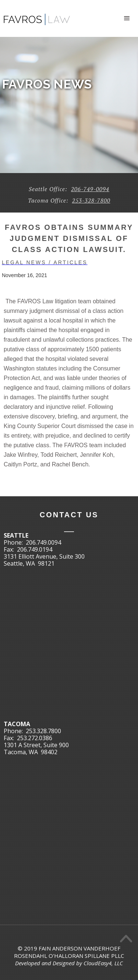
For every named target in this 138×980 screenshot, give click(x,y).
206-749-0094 (90, 189)
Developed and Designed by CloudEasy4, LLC (69, 963)
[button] (127, 18)
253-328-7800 (91, 200)
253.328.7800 (43, 731)
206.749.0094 (43, 542)
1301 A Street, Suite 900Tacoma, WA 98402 (36, 748)
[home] (35, 16)
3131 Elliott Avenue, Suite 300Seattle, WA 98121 (44, 560)
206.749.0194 (35, 549)
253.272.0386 (35, 738)
